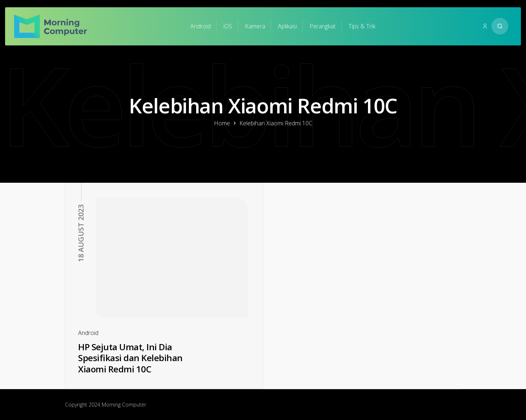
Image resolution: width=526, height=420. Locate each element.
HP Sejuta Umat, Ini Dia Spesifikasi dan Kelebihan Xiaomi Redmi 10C (130, 358)
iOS (228, 26)
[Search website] (500, 26)
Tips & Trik (362, 26)
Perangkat (323, 26)
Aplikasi (287, 26)
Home (222, 123)
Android (201, 26)
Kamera (255, 26)
